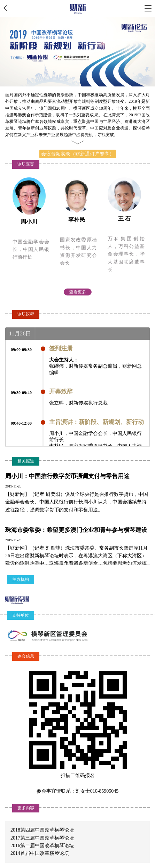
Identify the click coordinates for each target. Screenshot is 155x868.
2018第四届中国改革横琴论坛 (42, 830)
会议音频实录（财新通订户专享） (78, 154)
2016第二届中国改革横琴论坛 (42, 846)
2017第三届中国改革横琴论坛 (42, 838)
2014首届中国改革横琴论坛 (40, 853)
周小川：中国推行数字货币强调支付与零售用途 (67, 476)
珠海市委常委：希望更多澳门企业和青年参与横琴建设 (76, 530)
